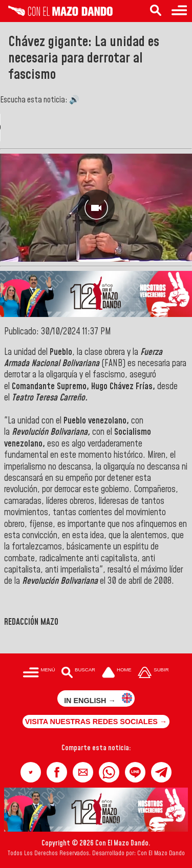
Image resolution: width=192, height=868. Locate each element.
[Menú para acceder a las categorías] (179, 11)
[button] (31, 772)
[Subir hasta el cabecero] (154, 673)
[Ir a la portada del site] (117, 673)
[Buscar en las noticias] (156, 11)
